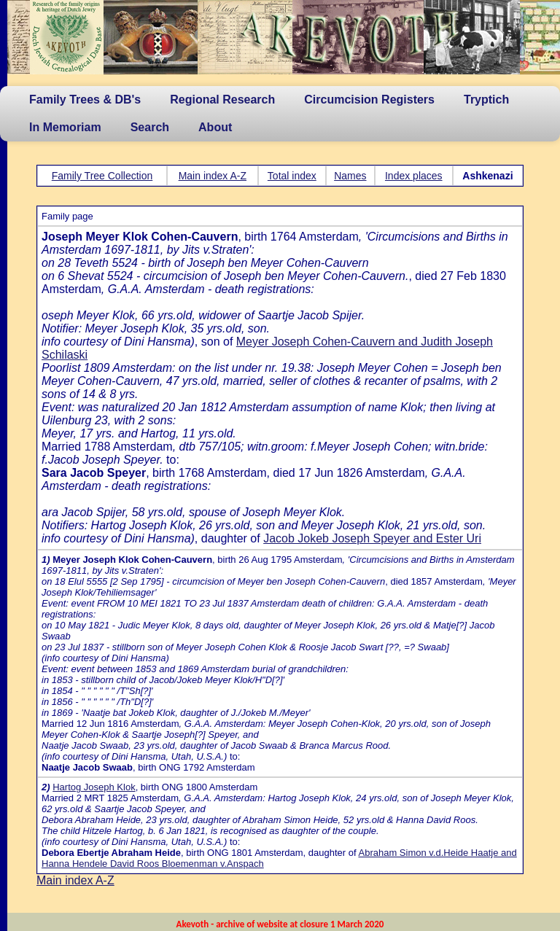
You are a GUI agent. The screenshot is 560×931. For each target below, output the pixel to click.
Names (350, 176)
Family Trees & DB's (85, 100)
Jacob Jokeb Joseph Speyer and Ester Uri (372, 538)
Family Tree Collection (102, 176)
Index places (414, 176)
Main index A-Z (213, 176)
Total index (292, 176)
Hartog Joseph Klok (94, 787)
